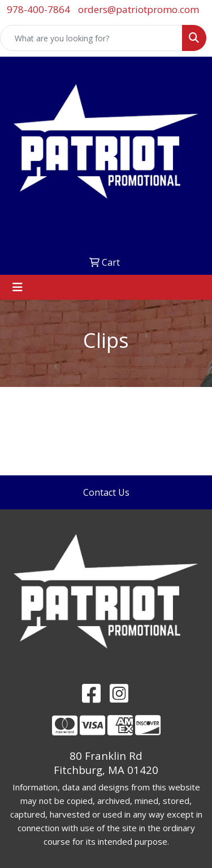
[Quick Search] (91, 38)
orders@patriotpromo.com (139, 9)
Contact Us (106, 492)
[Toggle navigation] (18, 287)
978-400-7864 (38, 9)
